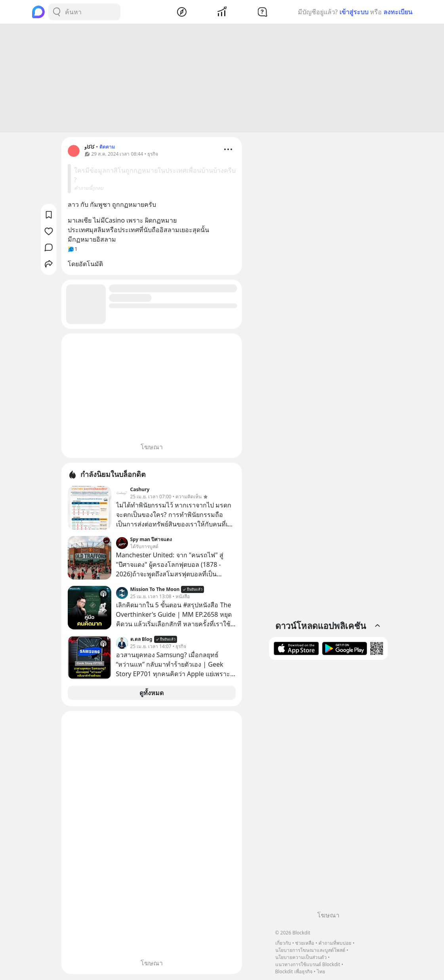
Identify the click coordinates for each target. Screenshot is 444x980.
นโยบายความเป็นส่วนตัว (301, 957)
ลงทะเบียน (398, 12)
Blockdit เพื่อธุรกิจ (294, 971)
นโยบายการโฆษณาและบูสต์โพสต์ (310, 950)
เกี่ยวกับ (283, 943)
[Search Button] (57, 12)
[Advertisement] (222, 79)
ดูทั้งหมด (151, 694)
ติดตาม (107, 148)
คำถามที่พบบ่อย (335, 943)
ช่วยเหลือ (305, 943)
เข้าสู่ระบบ (354, 12)
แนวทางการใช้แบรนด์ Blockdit (308, 964)
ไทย (321, 971)
